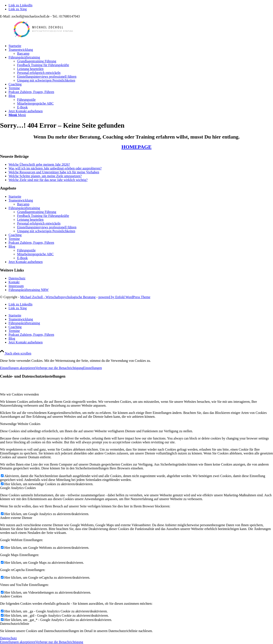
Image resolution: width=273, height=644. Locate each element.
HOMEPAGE (137, 147)
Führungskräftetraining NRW (29, 290)
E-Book (22, 258)
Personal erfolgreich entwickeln (39, 223)
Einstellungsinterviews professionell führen (47, 227)
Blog (12, 246)
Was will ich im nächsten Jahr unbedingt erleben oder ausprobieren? (55, 168)
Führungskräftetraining (24, 208)
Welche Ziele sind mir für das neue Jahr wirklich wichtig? (48, 180)
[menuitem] (141, 46)
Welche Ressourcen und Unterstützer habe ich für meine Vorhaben (54, 172)
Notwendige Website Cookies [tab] (20, 424)
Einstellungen (93, 368)
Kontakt (14, 282)
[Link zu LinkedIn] (20, 5)
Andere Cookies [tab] (11, 596)
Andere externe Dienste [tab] (16, 518)
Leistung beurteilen (30, 220)
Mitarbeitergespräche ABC (35, 254)
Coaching (15, 235)
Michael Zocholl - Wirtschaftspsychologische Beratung (58, 297)
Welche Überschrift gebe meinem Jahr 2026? (39, 164)
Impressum (16, 286)
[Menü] (17, 115)
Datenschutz (17, 278)
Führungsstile (26, 250)
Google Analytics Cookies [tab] (18, 488)
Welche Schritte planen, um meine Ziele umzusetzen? (45, 176)
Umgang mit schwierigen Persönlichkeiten (46, 231)
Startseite (15, 196)
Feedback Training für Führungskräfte (43, 216)
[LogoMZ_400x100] (43, 39)
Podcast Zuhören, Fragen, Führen (31, 243)
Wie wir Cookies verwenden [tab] (19, 394)
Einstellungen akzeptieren (18, 368)
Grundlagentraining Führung (37, 212)
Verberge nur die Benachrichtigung (59, 368)
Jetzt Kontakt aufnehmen (26, 262)
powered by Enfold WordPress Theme (124, 297)
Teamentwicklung (21, 200)
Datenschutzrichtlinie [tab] (15, 624)
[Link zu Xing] (18, 9)
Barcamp (23, 204)
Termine (14, 239)
